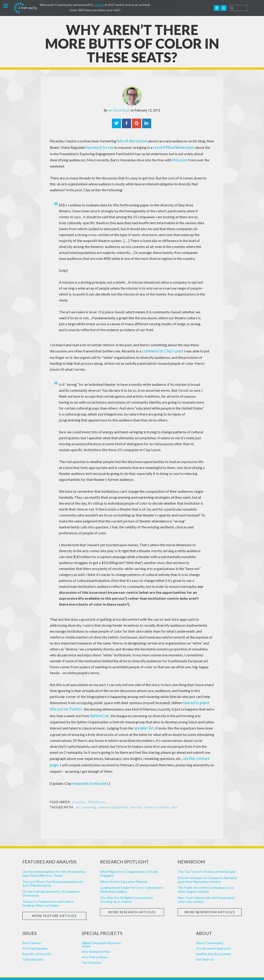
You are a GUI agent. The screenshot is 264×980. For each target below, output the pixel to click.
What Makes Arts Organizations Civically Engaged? (129, 861)
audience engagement (113, 795)
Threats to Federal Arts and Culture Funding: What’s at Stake (48, 891)
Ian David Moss (119, 110)
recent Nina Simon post (168, 147)
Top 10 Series (92, 950)
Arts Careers (32, 931)
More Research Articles (132, 900)
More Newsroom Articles (210, 900)
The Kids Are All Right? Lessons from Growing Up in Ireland (127, 887)
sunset (99, 5)
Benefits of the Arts (37, 942)
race (174, 795)
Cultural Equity (33, 947)
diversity (136, 795)
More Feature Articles (54, 904)
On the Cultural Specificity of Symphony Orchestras (51, 881)
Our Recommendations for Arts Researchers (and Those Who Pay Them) (54, 861)
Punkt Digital (177, 973)
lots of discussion (130, 141)
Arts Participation (35, 936)
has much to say (98, 147)
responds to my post (88, 771)
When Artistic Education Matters (124, 869)
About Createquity (210, 931)
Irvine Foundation (157, 795)
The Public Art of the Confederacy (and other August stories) (206, 877)
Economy (79, 790)
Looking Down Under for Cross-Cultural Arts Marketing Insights (132, 877)
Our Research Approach (213, 936)
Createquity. (26, 8)
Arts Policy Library (95, 945)
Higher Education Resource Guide (101, 932)
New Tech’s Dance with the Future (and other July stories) (206, 887)
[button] (6, 7)
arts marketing (86, 795)
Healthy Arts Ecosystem (213, 942)
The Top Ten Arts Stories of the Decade (207, 859)
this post (160, 158)
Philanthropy (97, 790)
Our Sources (205, 947)
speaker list (124, 718)
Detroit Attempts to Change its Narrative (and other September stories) (207, 867)
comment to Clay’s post (160, 343)
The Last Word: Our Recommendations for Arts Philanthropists (53, 871)
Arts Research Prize (96, 939)
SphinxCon (92, 706)
